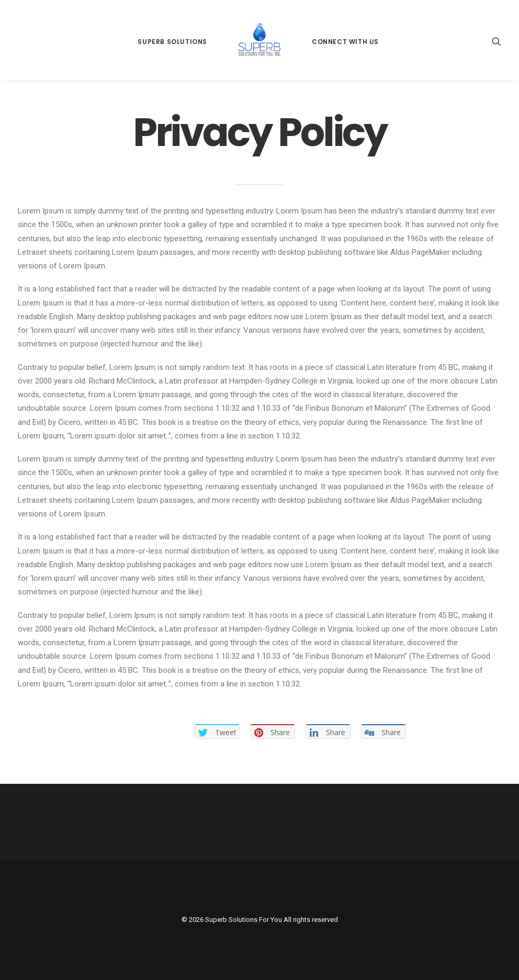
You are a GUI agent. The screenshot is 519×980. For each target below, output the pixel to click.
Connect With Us (345, 42)
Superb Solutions (172, 42)
